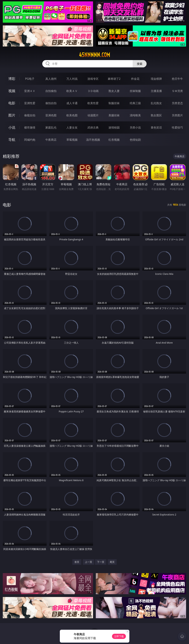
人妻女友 (72, 127)
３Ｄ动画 (93, 91)
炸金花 (135, 79)
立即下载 (119, 636)
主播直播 (156, 91)
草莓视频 (72, 140)
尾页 (112, 562)
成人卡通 (72, 103)
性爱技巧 (177, 127)
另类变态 (177, 103)
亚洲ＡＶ (30, 91)
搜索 (140, 64)
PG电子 (30, 79)
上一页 (89, 562)
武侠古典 (93, 127)
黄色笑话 (156, 127)
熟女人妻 (114, 91)
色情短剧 (135, 140)
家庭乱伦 (51, 127)
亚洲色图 (51, 115)
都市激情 (30, 127)
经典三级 (135, 103)
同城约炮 (30, 140)
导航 (12, 140)
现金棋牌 (156, 79)
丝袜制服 (135, 91)
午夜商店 (51, 140)
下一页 (101, 562)
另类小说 (135, 127)
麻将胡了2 (114, 79)
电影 (12, 103)
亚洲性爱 (30, 103)
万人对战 (72, 79)
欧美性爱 (93, 103)
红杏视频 (114, 140)
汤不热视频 (93, 140)
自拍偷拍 (51, 91)
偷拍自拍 (51, 103)
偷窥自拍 (30, 115)
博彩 (12, 79)
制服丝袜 (114, 103)
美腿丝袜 (114, 115)
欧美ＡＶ (72, 91)
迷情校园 (114, 127)
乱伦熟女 (156, 103)
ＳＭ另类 (177, 91)
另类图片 (177, 115)
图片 (12, 115)
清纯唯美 (135, 115)
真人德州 (51, 79)
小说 (12, 127)
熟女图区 (156, 115)
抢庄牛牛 (177, 79)
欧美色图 (72, 115)
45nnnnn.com (94, 55)
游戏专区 (93, 79)
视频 (12, 91)
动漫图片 (93, 115)
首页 (77, 562)
